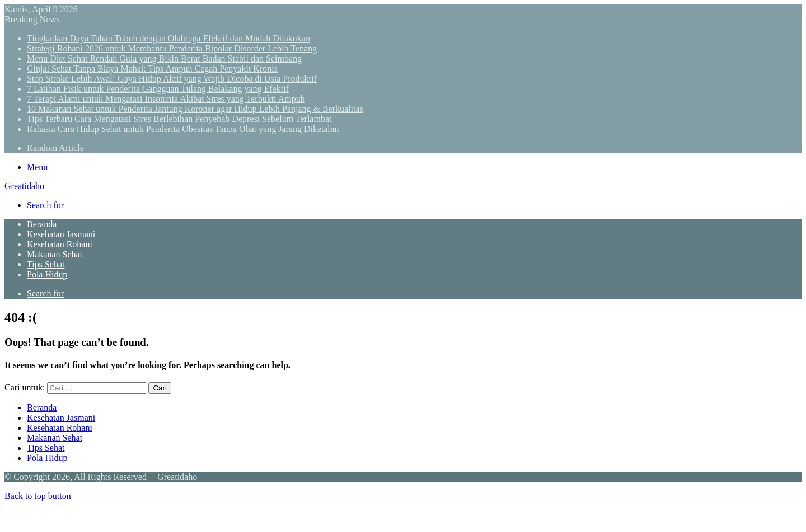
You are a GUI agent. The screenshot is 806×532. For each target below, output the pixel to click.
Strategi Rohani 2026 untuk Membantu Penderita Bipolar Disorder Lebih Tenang (172, 48)
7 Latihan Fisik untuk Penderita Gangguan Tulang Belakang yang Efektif (158, 89)
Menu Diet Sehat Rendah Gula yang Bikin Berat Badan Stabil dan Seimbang (164, 58)
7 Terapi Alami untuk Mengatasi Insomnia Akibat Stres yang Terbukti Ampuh (166, 99)
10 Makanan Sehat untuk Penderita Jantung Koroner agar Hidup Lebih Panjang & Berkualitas (195, 109)
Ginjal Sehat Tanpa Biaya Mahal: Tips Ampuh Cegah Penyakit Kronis (152, 69)
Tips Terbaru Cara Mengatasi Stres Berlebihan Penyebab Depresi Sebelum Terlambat (179, 119)
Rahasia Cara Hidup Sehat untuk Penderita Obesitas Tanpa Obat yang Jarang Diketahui (183, 129)
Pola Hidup (47, 274)
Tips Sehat (46, 264)
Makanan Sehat (55, 254)
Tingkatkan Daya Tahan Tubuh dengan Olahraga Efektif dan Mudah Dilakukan (168, 38)
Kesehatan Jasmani (61, 234)
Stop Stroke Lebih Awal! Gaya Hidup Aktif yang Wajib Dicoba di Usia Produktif (172, 79)
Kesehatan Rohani (60, 244)
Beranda (42, 224)
